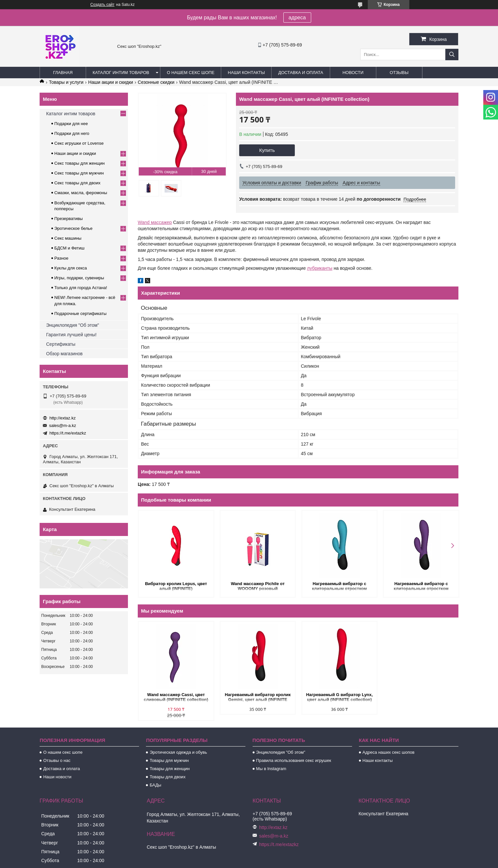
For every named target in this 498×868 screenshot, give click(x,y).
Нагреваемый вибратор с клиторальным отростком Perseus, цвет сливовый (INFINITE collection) (420, 587)
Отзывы (399, 73)
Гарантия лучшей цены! (71, 335)
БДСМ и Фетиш (69, 248)
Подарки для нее (71, 124)
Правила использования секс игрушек (294, 760)
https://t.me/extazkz (68, 433)
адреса (297, 18)
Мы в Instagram (271, 769)
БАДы (155, 785)
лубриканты (320, 268)
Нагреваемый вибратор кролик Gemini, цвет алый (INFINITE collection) (257, 698)
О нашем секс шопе (191, 73)
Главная (63, 73)
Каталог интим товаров (121, 73)
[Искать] (452, 55)
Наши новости (57, 777)
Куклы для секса (71, 268)
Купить (267, 150)
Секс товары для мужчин (79, 173)
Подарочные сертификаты (80, 314)
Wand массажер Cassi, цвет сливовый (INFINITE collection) (176, 697)
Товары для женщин (169, 769)
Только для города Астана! (81, 288)
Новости (353, 73)
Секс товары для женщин (80, 163)
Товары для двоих (168, 777)
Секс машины (68, 238)
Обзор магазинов (64, 354)
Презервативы (69, 219)
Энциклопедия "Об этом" (73, 325)
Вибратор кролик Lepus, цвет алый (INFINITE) (176, 586)
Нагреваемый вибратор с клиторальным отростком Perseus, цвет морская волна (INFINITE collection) (339, 587)
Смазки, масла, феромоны (81, 193)
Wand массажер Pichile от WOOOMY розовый (257, 586)
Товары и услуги (66, 82)
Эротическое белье (73, 228)
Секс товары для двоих (77, 183)
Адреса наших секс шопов (389, 752)
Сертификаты (61, 344)
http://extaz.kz (62, 418)
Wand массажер (155, 222)
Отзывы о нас (57, 760)
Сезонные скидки (156, 82)
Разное (61, 258)
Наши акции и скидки (111, 82)
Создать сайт (102, 5)
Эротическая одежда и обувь (178, 752)
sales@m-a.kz (63, 425)
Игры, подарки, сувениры (79, 278)
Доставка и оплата (301, 73)
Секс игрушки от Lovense (79, 143)
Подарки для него (72, 133)
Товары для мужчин (169, 760)
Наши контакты (246, 73)
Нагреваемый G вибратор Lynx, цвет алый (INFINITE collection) (339, 697)
